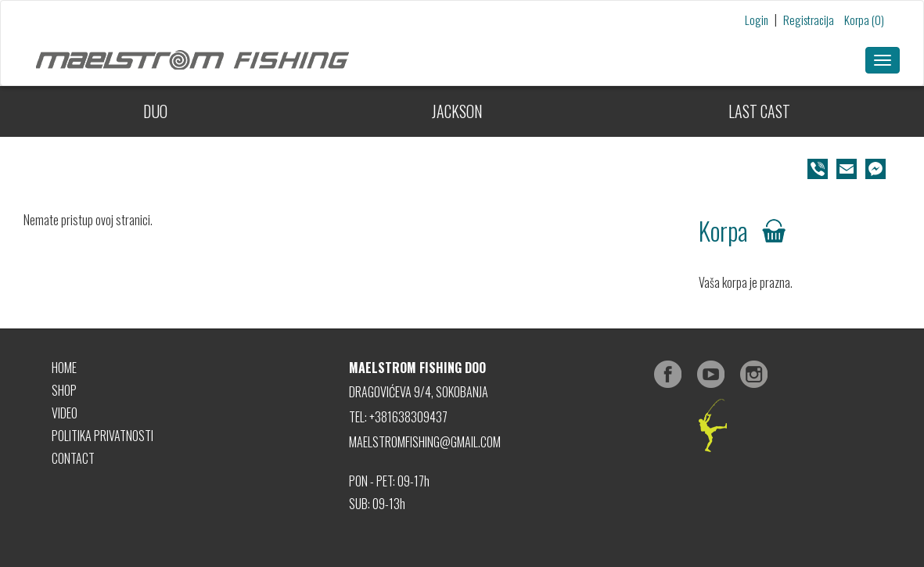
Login (757, 20)
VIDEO (65, 413)
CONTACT (73, 458)
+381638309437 (408, 417)
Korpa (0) (864, 20)
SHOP (64, 390)
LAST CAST (759, 111)
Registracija (809, 20)
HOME (64, 368)
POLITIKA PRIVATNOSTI (102, 436)
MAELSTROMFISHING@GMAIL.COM (425, 442)
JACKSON (457, 111)
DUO (155, 111)
